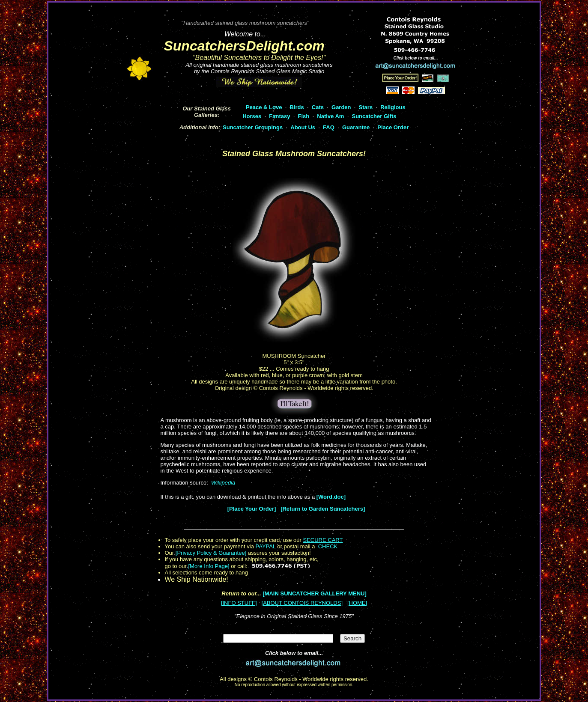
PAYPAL (266, 546)
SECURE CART (323, 540)
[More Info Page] (209, 566)
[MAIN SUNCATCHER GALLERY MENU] (314, 593)
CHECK (328, 546)
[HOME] (357, 603)
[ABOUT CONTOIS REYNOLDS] (302, 603)
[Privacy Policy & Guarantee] (211, 553)
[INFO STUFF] (239, 603)
